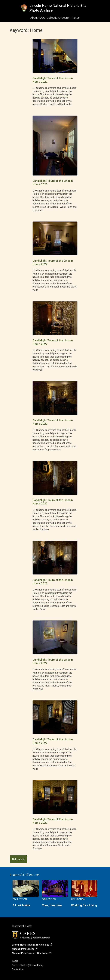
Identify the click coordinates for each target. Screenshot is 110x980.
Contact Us (18, 969)
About (34, 18)
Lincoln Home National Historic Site (58, 6)
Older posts (18, 859)
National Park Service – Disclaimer (32, 953)
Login (15, 961)
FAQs (42, 18)
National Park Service (25, 949)
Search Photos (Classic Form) (28, 965)
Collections (53, 18)
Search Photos (71, 18)
